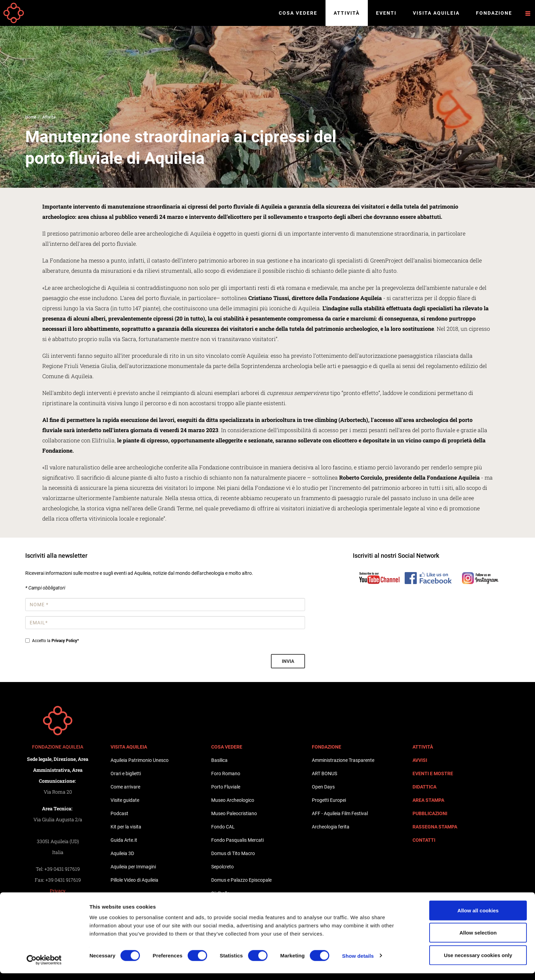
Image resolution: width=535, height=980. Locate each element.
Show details (358, 962)
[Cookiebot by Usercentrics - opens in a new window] (44, 967)
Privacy (58, 891)
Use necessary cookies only (478, 962)
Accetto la (52, 641)
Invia (288, 661)
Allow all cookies (478, 917)
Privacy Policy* (65, 641)
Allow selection (478, 940)
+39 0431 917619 (62, 869)
